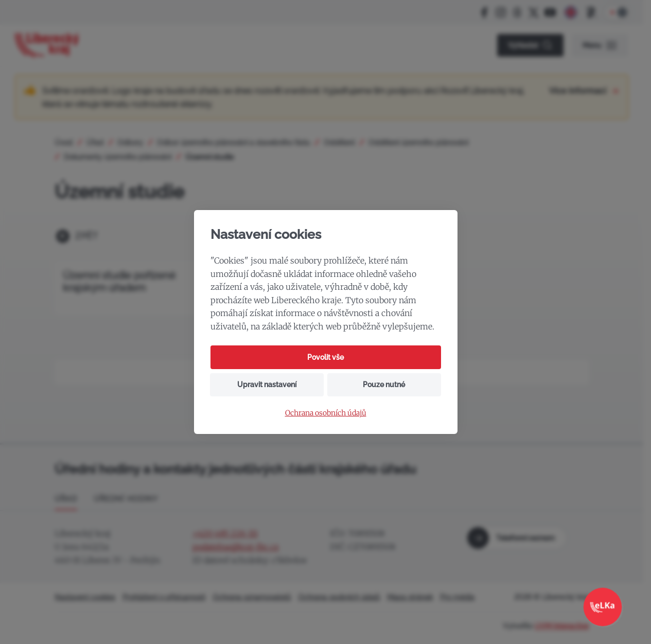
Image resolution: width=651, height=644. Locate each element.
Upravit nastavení (267, 385)
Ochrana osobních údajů (326, 413)
